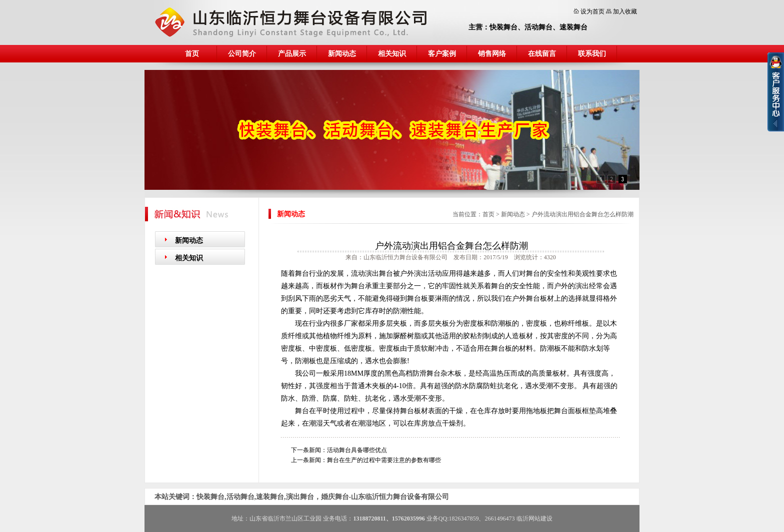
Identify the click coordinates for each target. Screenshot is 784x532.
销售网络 (492, 54)
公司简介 (242, 54)
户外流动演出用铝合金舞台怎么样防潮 (582, 214)
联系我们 (592, 54)
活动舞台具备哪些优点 (357, 450)
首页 (192, 54)
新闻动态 (342, 54)
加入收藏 (625, 11)
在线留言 (542, 54)
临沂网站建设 (534, 519)
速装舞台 (573, 27)
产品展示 (292, 54)
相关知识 (392, 54)
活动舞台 (538, 27)
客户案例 (442, 54)
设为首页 (592, 11)
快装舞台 (503, 27)
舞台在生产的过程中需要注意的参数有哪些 (384, 460)
